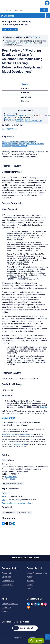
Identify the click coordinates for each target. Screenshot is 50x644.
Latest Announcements (37, 573)
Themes (30, 581)
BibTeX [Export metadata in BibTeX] (5, 497)
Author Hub (7, 573)
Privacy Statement (10, 604)
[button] (47, 3)
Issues (30, 585)
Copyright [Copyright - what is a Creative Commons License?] (8, 418)
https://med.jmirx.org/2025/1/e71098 (17, 119)
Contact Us (7, 608)
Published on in (22, 37)
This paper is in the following (16, 23)
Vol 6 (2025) (35, 37)
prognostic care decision (18, 146)
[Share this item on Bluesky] (3, 524)
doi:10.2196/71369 (9, 129)
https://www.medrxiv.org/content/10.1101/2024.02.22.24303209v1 (27, 116)
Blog (29, 588)
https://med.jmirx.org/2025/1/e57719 (29, 121)
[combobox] (26, 10)
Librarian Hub (8, 585)
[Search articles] (44, 10)
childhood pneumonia (10, 142)
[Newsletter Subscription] (25, 628)
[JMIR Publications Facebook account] (35, 604)
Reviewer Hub (8, 581)
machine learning (18, 144)
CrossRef (44, 407)
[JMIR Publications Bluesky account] (28, 604)
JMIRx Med (8, 16)
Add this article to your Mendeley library (17, 503)
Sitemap (5, 611)
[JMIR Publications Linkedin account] (39, 604)
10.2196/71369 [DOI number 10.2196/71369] (11, 477)
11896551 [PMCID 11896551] (12, 479)
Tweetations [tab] (25, 97)
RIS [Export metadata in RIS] (3, 500)
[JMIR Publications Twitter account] (32, 604)
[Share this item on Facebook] (10, 524)
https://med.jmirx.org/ (19, 444)
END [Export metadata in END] (4, 493)
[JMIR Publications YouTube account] (42, 604)
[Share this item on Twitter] (7, 524)
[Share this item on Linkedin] (14, 524)
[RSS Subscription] (28, 607)
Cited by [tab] (25, 93)
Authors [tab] (25, 89)
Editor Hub (6, 577)
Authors (30, 577)
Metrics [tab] (25, 101)
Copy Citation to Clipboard (13, 484)
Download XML (25, 513)
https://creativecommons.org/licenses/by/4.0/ (18, 434)
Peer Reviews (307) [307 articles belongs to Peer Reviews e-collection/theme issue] (10, 30)
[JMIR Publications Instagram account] (45, 604)
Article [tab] (25, 84)
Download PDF (9, 513)
